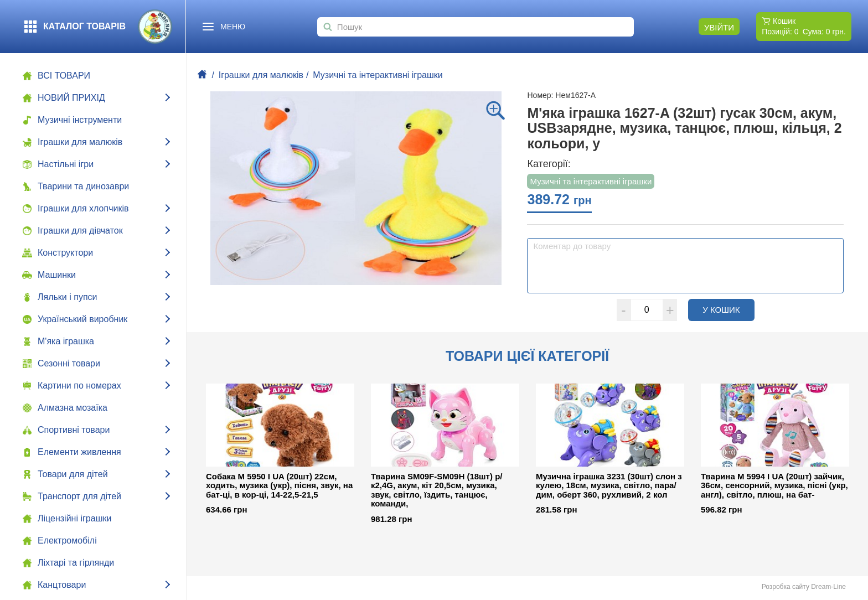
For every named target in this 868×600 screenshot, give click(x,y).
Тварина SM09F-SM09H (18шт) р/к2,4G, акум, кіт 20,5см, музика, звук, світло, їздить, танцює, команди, (436, 490)
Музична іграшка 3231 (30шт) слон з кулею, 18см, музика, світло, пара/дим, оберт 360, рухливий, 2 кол (609, 486)
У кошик (728, 309)
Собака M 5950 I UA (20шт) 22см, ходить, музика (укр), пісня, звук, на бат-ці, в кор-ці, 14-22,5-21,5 (279, 486)
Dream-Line (828, 587)
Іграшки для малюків (261, 75)
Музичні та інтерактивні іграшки (378, 75)
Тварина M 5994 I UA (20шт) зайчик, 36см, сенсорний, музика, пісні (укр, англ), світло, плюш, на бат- (774, 486)
